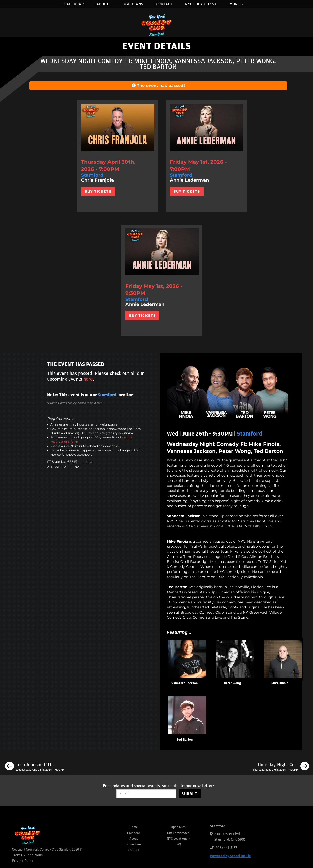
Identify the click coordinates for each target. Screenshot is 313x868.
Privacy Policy (23, 861)
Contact (164, 4)
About (103, 4)
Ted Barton (185, 740)
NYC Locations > (201, 4)
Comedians (133, 4)
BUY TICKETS (98, 191)
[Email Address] (146, 794)
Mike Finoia (280, 683)
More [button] (237, 4)
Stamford (107, 395)
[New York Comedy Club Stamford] (157, 25)
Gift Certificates (178, 833)
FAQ (178, 844)
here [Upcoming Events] (88, 379)
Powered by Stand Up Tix (230, 856)
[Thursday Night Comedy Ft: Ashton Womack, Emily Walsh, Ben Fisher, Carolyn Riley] (281, 767)
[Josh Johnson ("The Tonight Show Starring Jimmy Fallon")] (35, 767)
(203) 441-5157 (226, 848)
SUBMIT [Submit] (190, 794)
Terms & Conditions (27, 855)
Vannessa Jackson (185, 683)
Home (134, 827)
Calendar (74, 4)
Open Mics (178, 827)
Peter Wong (232, 683)
